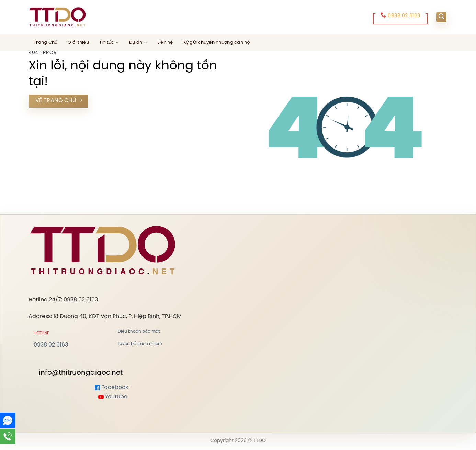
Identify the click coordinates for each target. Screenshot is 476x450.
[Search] (441, 17)
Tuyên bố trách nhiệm (140, 344)
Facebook (111, 388)
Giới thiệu (78, 42)
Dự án (138, 42)
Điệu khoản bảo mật (139, 332)
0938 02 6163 (81, 300)
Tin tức (109, 42)
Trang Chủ (46, 42)
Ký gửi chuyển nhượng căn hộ (217, 42)
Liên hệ (165, 42)
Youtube (113, 397)
